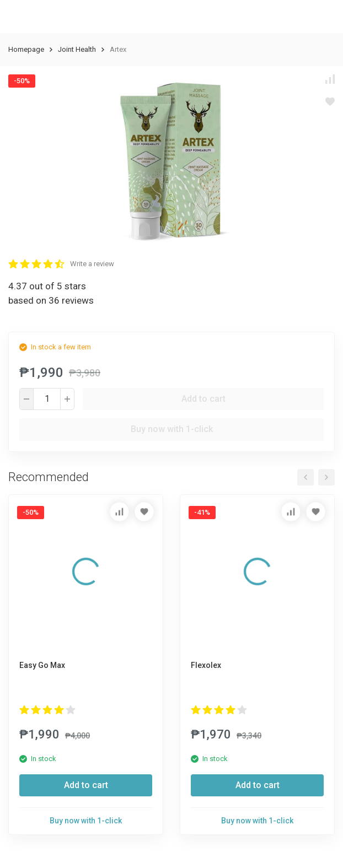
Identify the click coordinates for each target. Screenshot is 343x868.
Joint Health (77, 49)
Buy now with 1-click (172, 429)
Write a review (92, 264)
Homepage (26, 49)
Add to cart (203, 399)
